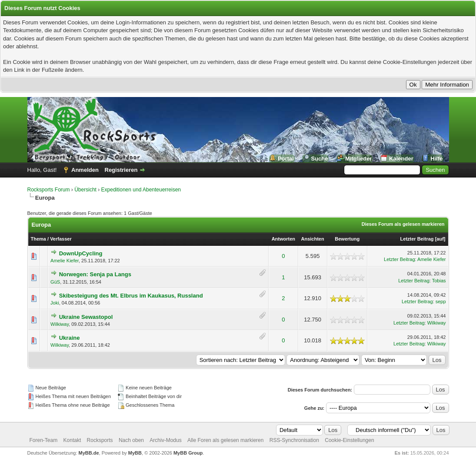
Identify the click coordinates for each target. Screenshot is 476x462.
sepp (441, 301)
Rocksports (100, 440)
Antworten (283, 239)
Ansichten (313, 239)
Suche (319, 159)
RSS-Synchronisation (294, 440)
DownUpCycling (81, 253)
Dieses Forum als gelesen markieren (403, 224)
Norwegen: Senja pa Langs (95, 274)
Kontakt (72, 440)
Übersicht (85, 190)
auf (440, 239)
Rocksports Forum (49, 190)
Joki (55, 303)
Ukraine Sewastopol (86, 317)
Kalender (401, 159)
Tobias (439, 281)
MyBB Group (188, 453)
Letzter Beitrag (417, 239)
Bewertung (347, 239)
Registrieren (121, 170)
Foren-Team (44, 440)
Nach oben (131, 440)
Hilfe (436, 159)
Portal (286, 159)
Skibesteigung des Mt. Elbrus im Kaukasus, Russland (131, 296)
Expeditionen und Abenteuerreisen (141, 190)
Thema (38, 239)
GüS (55, 282)
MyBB (135, 453)
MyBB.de (89, 453)
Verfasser (61, 239)
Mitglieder (358, 159)
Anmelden (85, 170)
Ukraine (70, 338)
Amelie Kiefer (65, 261)
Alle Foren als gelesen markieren (225, 440)
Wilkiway (60, 324)
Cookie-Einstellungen (349, 440)
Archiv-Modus (165, 440)
